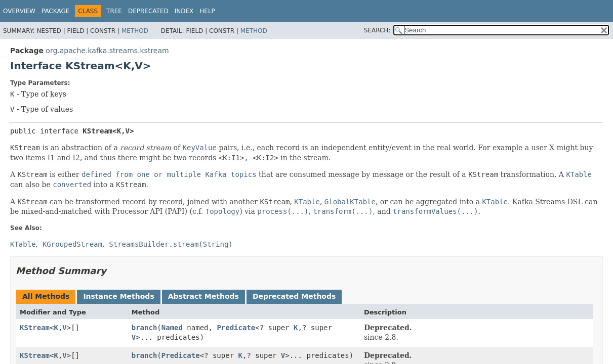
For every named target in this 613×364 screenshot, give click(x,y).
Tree (114, 11)
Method (135, 31)
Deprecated (148, 11)
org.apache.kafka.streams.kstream (107, 51)
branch (145, 328)
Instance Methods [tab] (118, 296)
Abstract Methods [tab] (203, 296)
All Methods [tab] (46, 296)
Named (172, 328)
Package (55, 11)
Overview (19, 11)
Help (207, 11)
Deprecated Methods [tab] (294, 296)
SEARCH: (377, 30)
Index (184, 11)
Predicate (236, 328)
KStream (35, 328)
